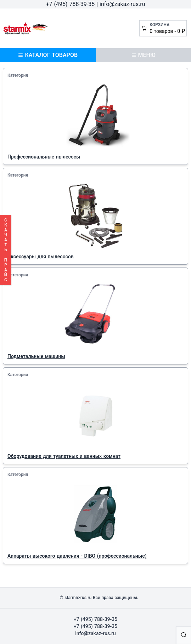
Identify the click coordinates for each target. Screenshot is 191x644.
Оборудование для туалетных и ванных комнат (64, 456)
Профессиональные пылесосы (44, 157)
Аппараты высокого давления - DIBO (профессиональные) (77, 556)
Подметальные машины (36, 356)
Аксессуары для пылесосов (41, 257)
